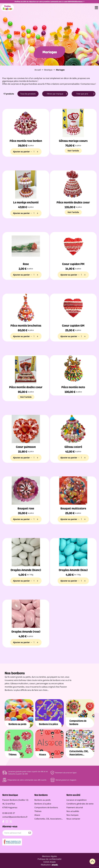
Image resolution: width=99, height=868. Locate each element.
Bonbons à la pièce (43, 804)
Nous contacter (73, 819)
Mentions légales (50, 856)
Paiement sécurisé (75, 807)
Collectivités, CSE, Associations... (49, 819)
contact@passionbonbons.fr (15, 817)
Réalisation (50, 865)
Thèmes (38, 811)
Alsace (37, 815)
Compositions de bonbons (46, 807)
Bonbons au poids (42, 800)
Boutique (48, 70)
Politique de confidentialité (49, 859)
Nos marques (72, 815)
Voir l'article (73, 151)
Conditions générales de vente (80, 804)
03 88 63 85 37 (9, 813)
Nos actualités (73, 811)
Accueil (38, 70)
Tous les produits (28, 94)
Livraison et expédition (77, 800)
